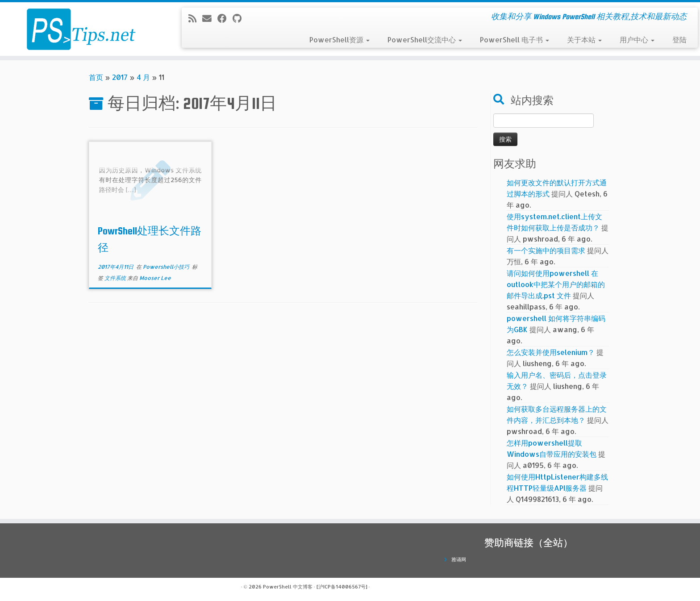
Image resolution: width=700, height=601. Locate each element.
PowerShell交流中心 (425, 40)
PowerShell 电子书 (515, 40)
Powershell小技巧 (167, 267)
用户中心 (637, 40)
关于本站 (584, 40)
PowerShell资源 (340, 40)
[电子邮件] (210, 18)
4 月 (143, 77)
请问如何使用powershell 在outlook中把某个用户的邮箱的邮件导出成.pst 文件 (556, 284)
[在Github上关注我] (240, 18)
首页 (96, 77)
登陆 (679, 40)
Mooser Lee (155, 278)
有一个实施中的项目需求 (546, 250)
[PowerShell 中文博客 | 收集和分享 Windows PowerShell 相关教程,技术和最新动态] (81, 29)
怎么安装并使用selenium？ (551, 352)
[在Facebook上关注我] (225, 18)
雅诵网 (459, 559)
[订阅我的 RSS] (195, 18)
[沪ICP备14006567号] (342, 587)
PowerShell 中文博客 (288, 587)
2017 (120, 77)
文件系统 (116, 278)
